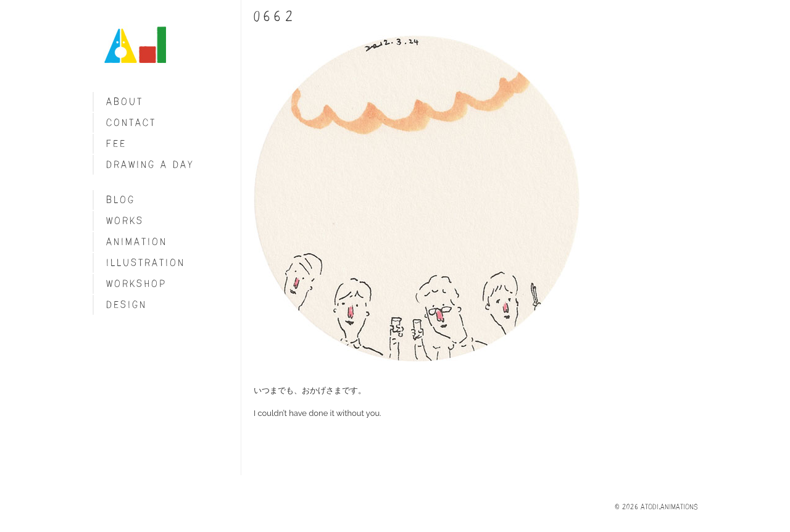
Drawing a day (150, 164)
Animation (137, 242)
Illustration (146, 263)
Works (125, 221)
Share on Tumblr (266, 436)
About (125, 102)
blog (121, 200)
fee (116, 143)
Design (127, 305)
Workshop (136, 284)
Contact (131, 123)
